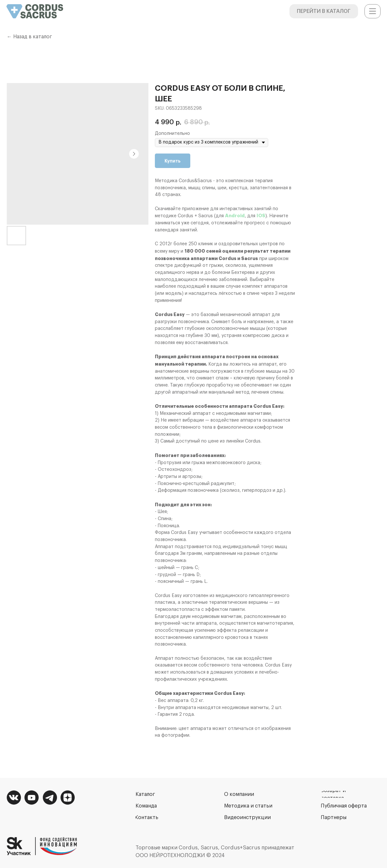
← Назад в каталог (29, 37)
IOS (261, 216)
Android (235, 216)
